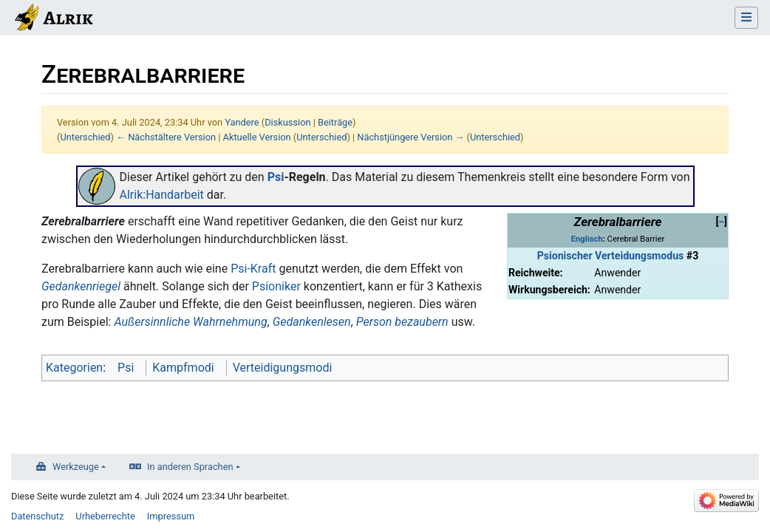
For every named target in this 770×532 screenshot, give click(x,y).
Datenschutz (37, 516)
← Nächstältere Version (166, 137)
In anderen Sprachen (190, 467)
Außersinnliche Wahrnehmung (190, 322)
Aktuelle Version (257, 137)
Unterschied (85, 137)
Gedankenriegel (81, 286)
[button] (721, 222)
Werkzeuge (76, 467)
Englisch (587, 239)
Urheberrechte (105, 516)
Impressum (171, 516)
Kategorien (74, 368)
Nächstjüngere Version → (410, 137)
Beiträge (335, 122)
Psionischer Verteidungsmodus (611, 256)
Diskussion (287, 122)
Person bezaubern (402, 322)
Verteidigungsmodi (283, 368)
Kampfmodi (183, 368)
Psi (276, 177)
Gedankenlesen (312, 322)
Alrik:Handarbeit (162, 195)
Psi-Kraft (253, 269)
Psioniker (276, 286)
